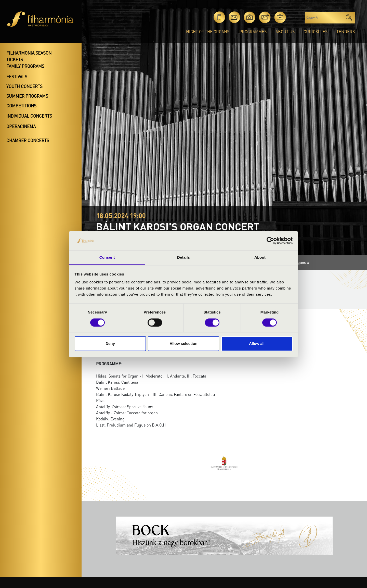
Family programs (25, 66)
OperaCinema (21, 126)
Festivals (17, 77)
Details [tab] (183, 258)
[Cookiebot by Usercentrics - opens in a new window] (270, 241)
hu (295, 17)
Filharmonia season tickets (29, 56)
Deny (110, 344)
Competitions (21, 106)
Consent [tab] (107, 258)
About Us (285, 32)
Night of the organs (208, 32)
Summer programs (27, 96)
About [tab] (260, 258)
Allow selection (183, 344)
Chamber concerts (28, 140)
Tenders (346, 32)
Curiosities (316, 32)
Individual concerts (29, 116)
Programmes (253, 32)
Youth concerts (24, 86)
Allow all (257, 344)
